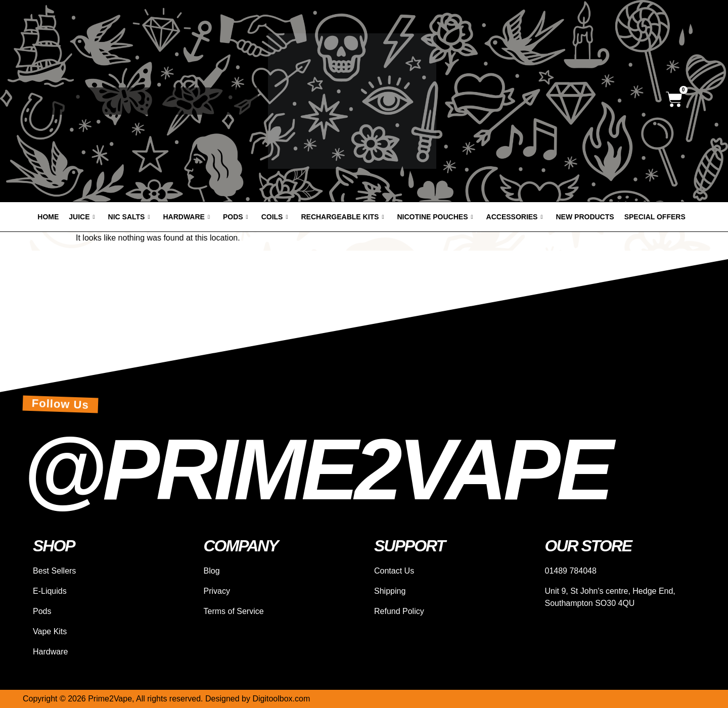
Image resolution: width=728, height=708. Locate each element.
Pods (236, 217)
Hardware (186, 217)
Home (48, 217)
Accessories (515, 217)
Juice (82, 217)
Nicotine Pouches (435, 217)
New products (585, 217)
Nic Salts (129, 217)
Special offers (655, 217)
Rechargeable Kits (342, 217)
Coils (275, 217)
